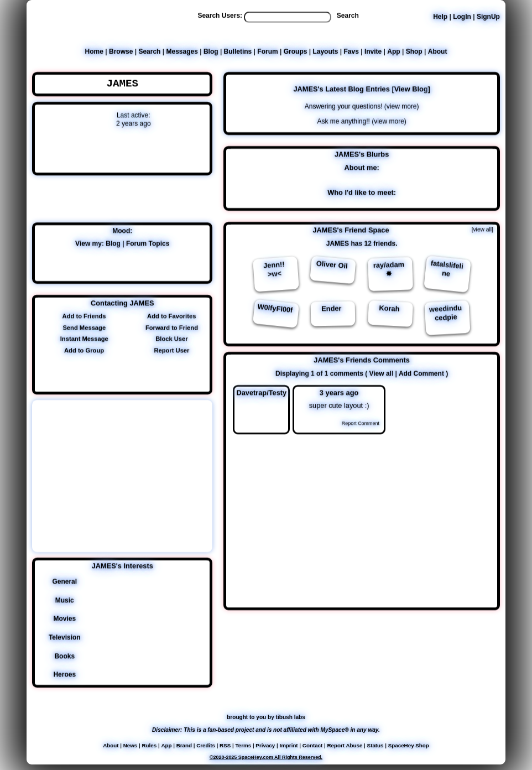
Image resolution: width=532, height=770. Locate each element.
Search (348, 15)
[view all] (483, 229)
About (438, 51)
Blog (211, 51)
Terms (243, 745)
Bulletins (238, 51)
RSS (225, 745)
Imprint (288, 745)
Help (440, 17)
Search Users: (220, 15)
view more (402, 106)
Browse (121, 51)
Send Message (82, 327)
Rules (149, 745)
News (131, 745)
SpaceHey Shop (409, 745)
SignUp (488, 17)
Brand (184, 745)
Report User (170, 350)
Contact (312, 745)
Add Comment (421, 373)
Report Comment (356, 423)
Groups (296, 51)
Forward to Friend (170, 327)
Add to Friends (83, 315)
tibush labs (291, 717)
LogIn (462, 17)
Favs (351, 51)
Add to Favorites (170, 315)
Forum (267, 51)
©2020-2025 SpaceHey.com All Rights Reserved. (266, 757)
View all (381, 373)
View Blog (411, 88)
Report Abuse (345, 745)
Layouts (325, 51)
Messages (182, 51)
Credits (206, 745)
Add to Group (82, 350)
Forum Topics (148, 243)
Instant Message (83, 339)
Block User (170, 339)
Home (94, 51)
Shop (414, 51)
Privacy (265, 745)
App (393, 51)
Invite (373, 51)
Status (375, 745)
